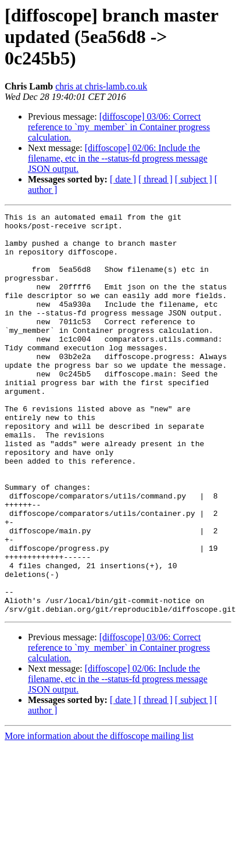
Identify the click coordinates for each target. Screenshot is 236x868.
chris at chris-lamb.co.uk (101, 86)
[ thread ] (155, 179)
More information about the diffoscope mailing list (99, 795)
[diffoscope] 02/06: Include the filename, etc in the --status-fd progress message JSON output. (118, 158)
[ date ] (123, 179)
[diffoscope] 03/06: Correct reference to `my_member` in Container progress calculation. (119, 127)
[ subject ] (194, 179)
